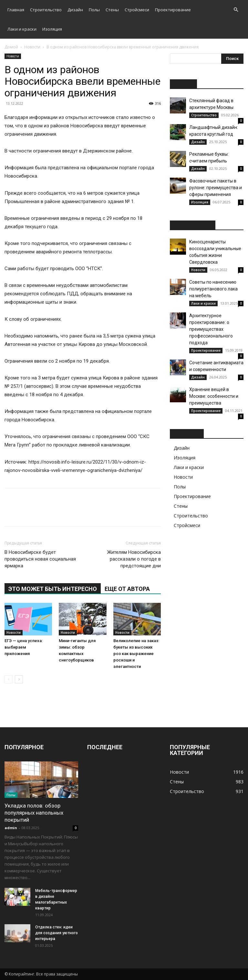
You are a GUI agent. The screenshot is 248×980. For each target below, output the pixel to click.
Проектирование (173, 10)
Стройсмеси (137, 10)
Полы (94, 10)
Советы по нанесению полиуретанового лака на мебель (213, 289)
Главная (16, 10)
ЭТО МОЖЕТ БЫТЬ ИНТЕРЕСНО (53, 589)
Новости (32, 47)
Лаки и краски (22, 29)
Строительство (46, 10)
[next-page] (19, 679)
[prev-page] (9, 679)
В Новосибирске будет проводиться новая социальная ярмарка (40, 559)
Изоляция (52, 29)
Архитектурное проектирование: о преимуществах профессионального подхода (211, 329)
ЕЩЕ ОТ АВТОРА (127, 589)
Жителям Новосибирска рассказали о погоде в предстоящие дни (134, 559)
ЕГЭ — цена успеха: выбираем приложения (24, 647)
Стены (112, 10)
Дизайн (75, 10)
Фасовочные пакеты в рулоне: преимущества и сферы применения (216, 188)
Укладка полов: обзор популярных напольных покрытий (34, 813)
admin (11, 828)
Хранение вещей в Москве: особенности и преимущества (214, 396)
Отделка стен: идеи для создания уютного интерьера (57, 933)
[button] (236, 10)
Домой (11, 47)
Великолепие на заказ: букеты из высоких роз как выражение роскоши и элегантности (136, 654)
